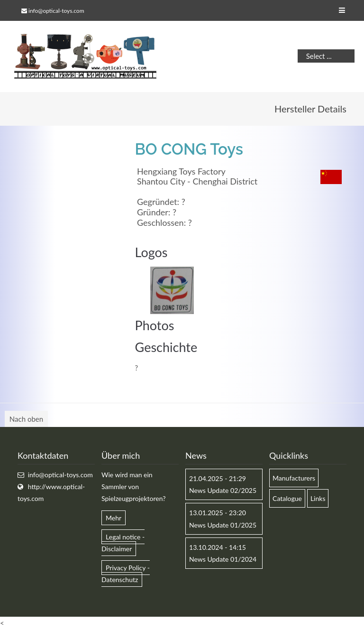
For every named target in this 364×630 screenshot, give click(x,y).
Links (318, 498)
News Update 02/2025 (223, 490)
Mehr (114, 518)
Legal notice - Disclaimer (123, 543)
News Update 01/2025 (223, 525)
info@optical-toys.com (56, 11)
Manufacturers (294, 478)
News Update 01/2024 (223, 559)
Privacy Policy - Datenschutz (126, 574)
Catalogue (287, 498)
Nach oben (26, 419)
